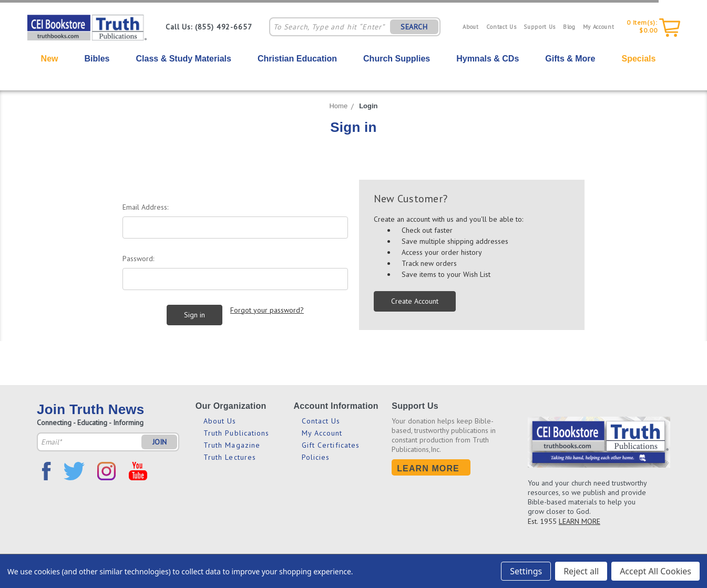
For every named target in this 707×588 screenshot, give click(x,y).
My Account (599, 27)
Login (368, 106)
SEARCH (414, 27)
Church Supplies (397, 59)
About (470, 27)
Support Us (540, 27)
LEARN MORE (580, 521)
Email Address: (145, 207)
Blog (569, 27)
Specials (638, 59)
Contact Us (501, 27)
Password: (138, 259)
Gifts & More (570, 59)
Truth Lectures (230, 457)
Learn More (428, 468)
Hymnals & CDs (488, 59)
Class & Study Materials (184, 59)
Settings (526, 571)
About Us (220, 421)
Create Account (415, 301)
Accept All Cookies (655, 571)
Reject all (581, 571)
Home (338, 106)
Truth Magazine (232, 445)
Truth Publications (237, 433)
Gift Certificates (331, 445)
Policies (316, 457)
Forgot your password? (267, 310)
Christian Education (297, 59)
